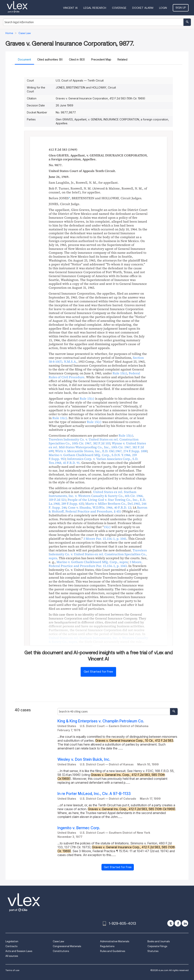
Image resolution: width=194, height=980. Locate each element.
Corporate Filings (157, 946)
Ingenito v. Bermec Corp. (79, 828)
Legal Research (95, 8)
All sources (12, 956)
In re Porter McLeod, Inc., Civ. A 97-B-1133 (94, 794)
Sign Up (181, 8)
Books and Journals (159, 941)
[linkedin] (185, 923)
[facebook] (178, 923)
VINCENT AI (70, 8)
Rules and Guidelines (113, 951)
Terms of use (12, 970)
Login (163, 8)
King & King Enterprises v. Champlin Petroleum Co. (101, 721)
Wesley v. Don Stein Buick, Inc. (84, 759)
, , (94, 441)
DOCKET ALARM (143, 8)
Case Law (58, 941)
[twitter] (171, 923)
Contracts (11, 946)
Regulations (107, 946)
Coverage (119, 8)
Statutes (153, 951)
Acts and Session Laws (19, 951)
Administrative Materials (115, 941)
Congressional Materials (67, 946)
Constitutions (61, 951)
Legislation (12, 941)
